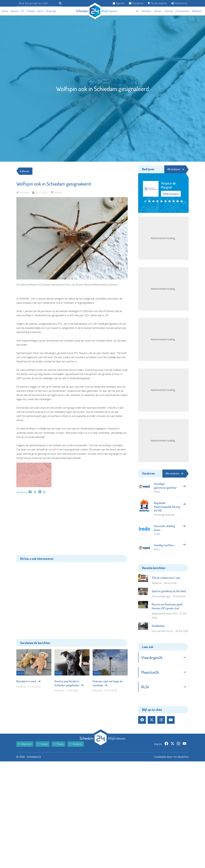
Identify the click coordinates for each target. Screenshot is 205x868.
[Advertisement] (72, 526)
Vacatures (136, 3)
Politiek (31, 11)
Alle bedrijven (175, 169)
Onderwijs (51, 11)
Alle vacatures (174, 473)
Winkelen (146, 11)
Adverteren (179, 3)
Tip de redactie (157, 3)
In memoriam (182, 11)
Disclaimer (76, 746)
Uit (137, 11)
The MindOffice (180, 759)
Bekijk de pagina (171, 194)
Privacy (59, 746)
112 (23, 11)
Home (5, 11)
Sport (40, 11)
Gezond (169, 11)
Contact (43, 746)
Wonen (158, 11)
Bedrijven (197, 11)
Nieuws (15, 11)
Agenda (119, 3)
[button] (145, 201)
